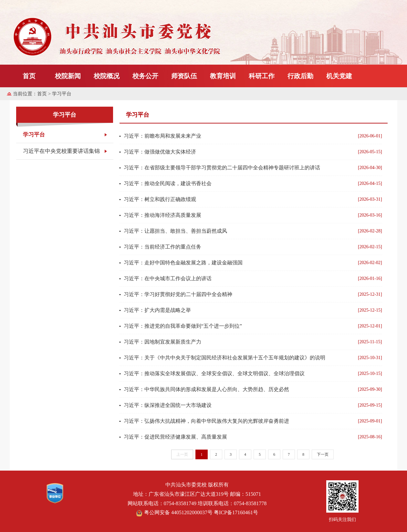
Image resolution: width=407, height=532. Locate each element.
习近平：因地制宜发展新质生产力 (162, 342)
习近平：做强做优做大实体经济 (160, 152)
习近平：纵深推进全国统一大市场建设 (168, 405)
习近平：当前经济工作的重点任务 (162, 247)
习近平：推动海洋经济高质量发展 (162, 215)
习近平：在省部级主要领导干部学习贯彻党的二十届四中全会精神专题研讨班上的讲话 (222, 168)
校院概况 (107, 76)
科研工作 (262, 76)
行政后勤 (300, 76)
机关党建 (339, 76)
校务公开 (145, 76)
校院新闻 (68, 76)
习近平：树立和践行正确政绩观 (160, 199)
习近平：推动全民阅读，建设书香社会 (168, 183)
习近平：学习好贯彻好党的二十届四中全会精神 (178, 294)
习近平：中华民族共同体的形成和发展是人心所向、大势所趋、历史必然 (206, 389)
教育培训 (223, 76)
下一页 (323, 454)
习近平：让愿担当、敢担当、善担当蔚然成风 (175, 231)
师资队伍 (184, 76)
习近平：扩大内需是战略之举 (157, 310)
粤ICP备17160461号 (236, 512)
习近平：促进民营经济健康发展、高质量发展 (175, 437)
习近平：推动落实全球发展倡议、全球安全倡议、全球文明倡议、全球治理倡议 (214, 373)
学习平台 (34, 135)
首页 (29, 76)
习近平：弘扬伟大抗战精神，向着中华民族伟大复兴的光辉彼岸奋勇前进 (206, 421)
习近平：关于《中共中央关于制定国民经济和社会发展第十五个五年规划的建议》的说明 (224, 358)
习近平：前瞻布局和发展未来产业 (162, 136)
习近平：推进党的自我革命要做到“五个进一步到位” (183, 326)
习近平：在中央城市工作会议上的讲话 (168, 278)
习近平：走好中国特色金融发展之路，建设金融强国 (183, 263)
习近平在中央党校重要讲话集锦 (61, 151)
